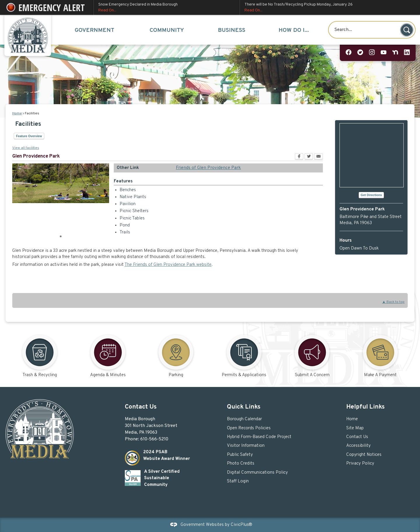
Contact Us (357, 437)
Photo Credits (241, 464)
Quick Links (244, 407)
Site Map (355, 428)
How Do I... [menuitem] (294, 30)
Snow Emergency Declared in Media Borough (166, 8)
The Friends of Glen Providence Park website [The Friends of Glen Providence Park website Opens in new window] (168, 265)
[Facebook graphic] (349, 53)
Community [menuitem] (167, 30)
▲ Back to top (393, 302)
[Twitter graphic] (360, 53)
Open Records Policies (249, 428)
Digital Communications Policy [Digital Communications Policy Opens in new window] (257, 473)
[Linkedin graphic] (407, 53)
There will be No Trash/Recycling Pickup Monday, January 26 (327, 8)
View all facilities (26, 148)
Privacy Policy (360, 464)
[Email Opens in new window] (318, 157)
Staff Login (238, 481)
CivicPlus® (242, 525)
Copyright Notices (364, 455)
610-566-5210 (154, 439)
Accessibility (358, 446)
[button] (407, 30)
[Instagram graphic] (372, 53)
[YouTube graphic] (384, 53)
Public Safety (240, 455)
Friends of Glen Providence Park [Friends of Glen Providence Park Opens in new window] (208, 168)
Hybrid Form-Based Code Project (259, 437)
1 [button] (61, 236)
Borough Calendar (244, 419)
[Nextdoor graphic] (395, 53)
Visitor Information (246, 446)
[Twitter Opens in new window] (309, 157)
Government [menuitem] (94, 30)
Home (17, 114)
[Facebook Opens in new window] (299, 157)
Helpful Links (365, 407)
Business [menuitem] (232, 30)
